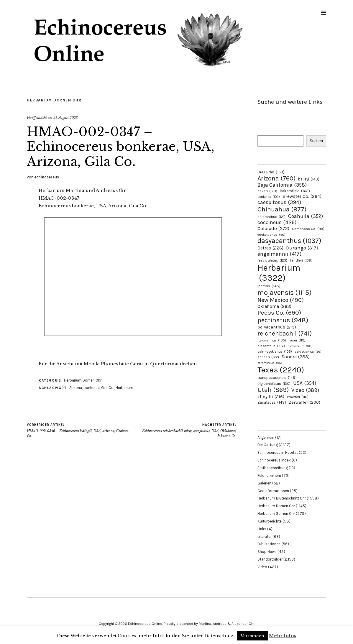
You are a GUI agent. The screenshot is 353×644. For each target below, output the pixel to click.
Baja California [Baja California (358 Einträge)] (282, 185)
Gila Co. (108, 388)
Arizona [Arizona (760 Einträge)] (276, 178)
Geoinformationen (273, 491)
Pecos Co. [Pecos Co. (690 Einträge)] (279, 313)
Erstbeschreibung (273, 468)
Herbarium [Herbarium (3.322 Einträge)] (279, 273)
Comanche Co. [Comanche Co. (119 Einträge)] (308, 229)
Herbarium (124, 388)
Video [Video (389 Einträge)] (305, 390)
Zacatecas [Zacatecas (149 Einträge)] (272, 402)
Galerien (264, 483)
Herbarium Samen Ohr (276, 514)
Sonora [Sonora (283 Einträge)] (296, 357)
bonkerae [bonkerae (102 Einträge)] (269, 197)
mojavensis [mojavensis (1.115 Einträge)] (285, 293)
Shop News (267, 552)
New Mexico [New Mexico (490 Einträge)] (281, 300)
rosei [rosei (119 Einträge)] (297, 340)
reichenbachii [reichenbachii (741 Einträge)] (285, 333)
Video (262, 567)
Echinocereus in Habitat (278, 452)
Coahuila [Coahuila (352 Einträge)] (306, 216)
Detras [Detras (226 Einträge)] (270, 248)
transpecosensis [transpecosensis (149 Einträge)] (277, 378)
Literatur (265, 537)
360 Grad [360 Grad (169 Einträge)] (271, 172)
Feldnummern (269, 475)
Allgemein (266, 437)
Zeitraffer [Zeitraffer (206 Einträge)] (304, 402)
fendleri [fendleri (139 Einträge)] (301, 260)
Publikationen (269, 544)
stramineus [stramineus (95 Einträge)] (270, 363)
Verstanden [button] (252, 636)
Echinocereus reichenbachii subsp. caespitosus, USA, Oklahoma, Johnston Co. (184, 430)
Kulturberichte (270, 521)
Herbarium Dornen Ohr (54, 100)
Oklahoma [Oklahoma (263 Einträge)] (274, 306)
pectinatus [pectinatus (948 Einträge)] (283, 320)
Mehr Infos (283, 636)
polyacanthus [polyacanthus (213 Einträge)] (277, 327)
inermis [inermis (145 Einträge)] (269, 286)
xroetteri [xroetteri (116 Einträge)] (298, 397)
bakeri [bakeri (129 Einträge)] (267, 191)
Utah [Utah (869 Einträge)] (273, 390)
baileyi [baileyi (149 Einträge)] (309, 179)
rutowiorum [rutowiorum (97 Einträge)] (299, 346)
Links (262, 529)
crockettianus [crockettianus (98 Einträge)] (271, 235)
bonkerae (92, 388)
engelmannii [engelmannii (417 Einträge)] (279, 254)
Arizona (76, 388)
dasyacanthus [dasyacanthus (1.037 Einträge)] (289, 241)
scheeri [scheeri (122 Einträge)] (268, 357)
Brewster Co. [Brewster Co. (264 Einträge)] (302, 196)
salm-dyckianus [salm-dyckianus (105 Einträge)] (275, 352)
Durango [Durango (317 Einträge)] (302, 248)
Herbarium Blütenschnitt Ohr (282, 498)
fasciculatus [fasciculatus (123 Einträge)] (272, 260)
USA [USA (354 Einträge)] (305, 383)
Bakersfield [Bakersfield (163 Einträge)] (295, 191)
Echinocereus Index (274, 460)
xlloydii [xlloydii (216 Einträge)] (271, 397)
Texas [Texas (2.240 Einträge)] (281, 370)
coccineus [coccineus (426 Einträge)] (277, 222)
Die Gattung (268, 445)
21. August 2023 (66, 118)
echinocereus (47, 177)
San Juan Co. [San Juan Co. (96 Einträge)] (308, 352)
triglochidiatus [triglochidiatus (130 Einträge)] (274, 384)
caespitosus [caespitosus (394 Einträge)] (279, 202)
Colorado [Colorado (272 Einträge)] (273, 228)
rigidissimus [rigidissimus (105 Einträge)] (272, 340)
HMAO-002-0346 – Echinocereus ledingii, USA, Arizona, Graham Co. (79, 430)
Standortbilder (270, 559)
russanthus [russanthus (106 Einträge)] (271, 346)
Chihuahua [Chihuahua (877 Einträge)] (282, 209)
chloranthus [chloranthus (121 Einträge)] (271, 217)
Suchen (316, 141)
